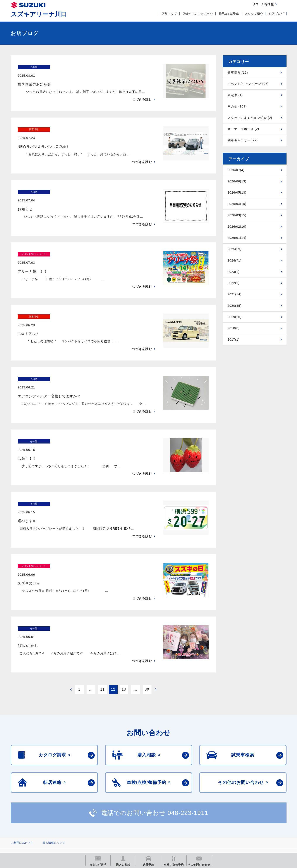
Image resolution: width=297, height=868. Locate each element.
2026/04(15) (237, 204)
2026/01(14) (237, 238)
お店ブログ (276, 14)
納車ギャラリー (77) (243, 140)
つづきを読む (142, 91)
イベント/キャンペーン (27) (248, 84)
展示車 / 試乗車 (229, 14)
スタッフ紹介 (254, 14)
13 (124, 647)
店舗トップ (169, 14)
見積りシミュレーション (88, 821)
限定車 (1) (235, 95)
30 (147, 647)
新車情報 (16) (238, 73)
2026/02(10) (237, 227)
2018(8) (234, 328)
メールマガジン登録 (142, 821)
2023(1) (234, 272)
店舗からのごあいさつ (197, 14)
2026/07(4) (236, 170)
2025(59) (235, 249)
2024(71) (235, 260)
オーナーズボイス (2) (243, 129)
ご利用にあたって (22, 800)
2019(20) (235, 317)
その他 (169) (237, 106)
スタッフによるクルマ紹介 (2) (250, 118)
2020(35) (235, 306)
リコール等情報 (197, 821)
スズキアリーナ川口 (39, 14)
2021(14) (235, 294)
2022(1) (234, 283)
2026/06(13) (237, 181)
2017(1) (234, 340)
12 (113, 647)
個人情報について (54, 800)
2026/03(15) (237, 215)
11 (103, 647)
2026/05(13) (237, 192)
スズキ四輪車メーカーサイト (33, 821)
